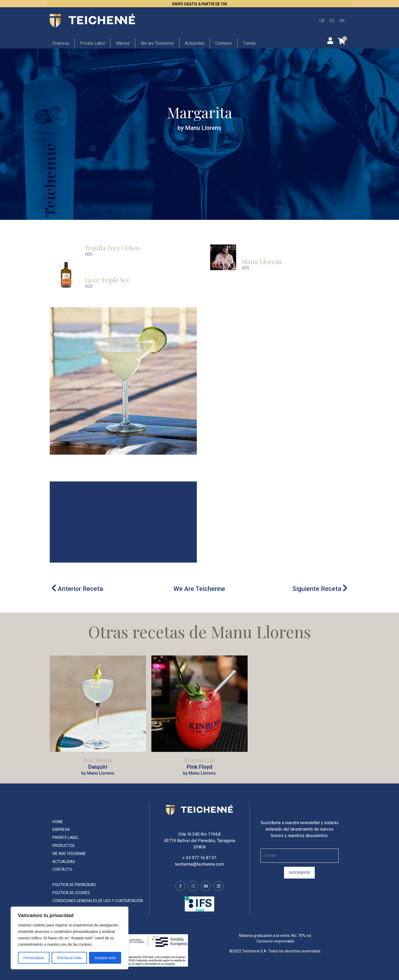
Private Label (92, 43)
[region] (70, 938)
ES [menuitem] (332, 20)
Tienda (249, 43)
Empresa (61, 43)
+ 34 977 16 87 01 (199, 858)
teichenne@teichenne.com (199, 864)
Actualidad (195, 43)
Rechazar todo (69, 958)
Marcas (123, 43)
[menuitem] (322, 21)
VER (89, 254)
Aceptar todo (105, 958)
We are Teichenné (157, 43)
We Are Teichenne (199, 589)
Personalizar (34, 958)
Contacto (224, 43)
